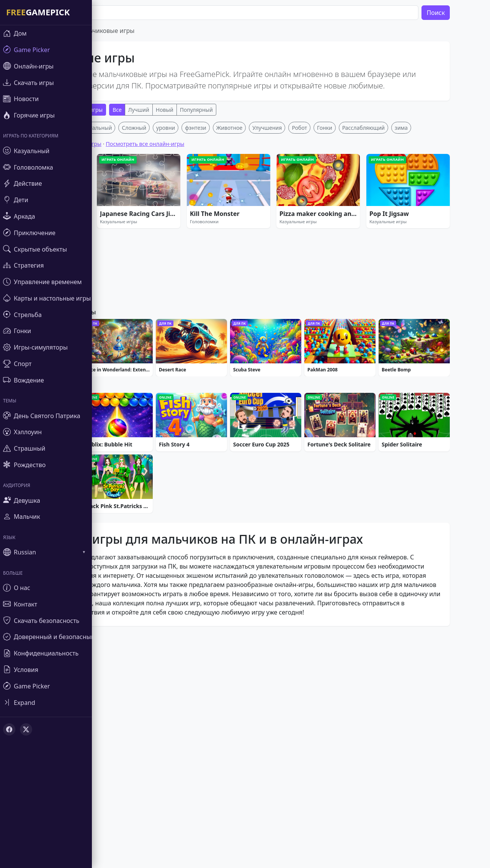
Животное (251, 241)
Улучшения (289, 241)
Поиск (457, 13)
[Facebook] (9, 729)
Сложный (156, 241)
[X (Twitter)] (26, 729)
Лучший (161, 110)
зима (423, 241)
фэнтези (217, 241)
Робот (321, 241)
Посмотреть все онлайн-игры (167, 257)
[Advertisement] (250, 175)
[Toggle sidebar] (46, 702)
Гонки (346, 241)
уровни (187, 241)
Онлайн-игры (107, 110)
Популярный (218, 110)
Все (139, 110)
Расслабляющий (385, 241)
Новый (186, 110)
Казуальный (118, 241)
